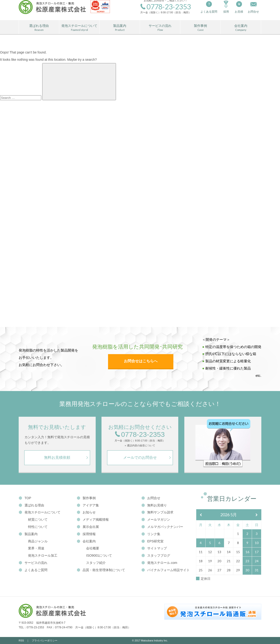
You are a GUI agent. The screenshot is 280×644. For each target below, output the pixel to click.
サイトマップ (154, 548)
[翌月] (257, 515)
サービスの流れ (160, 28)
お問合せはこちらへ (141, 361)
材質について (38, 519)
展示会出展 (88, 527)
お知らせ (86, 512)
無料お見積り (154, 505)
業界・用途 (36, 548)
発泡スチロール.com (159, 563)
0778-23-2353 (140, 435)
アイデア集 (88, 505)
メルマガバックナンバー (162, 527)
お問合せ (151, 498)
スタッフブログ (156, 555)
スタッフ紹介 (96, 563)
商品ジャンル (38, 541)
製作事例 (200, 28)
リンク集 (151, 534)
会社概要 (93, 548)
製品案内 (120, 28)
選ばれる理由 (39, 28)
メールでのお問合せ (140, 457)
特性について (38, 527)
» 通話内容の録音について (140, 446)
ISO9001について (99, 555)
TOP (25, 498)
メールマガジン (156, 519)
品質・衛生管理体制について (101, 570)
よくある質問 (209, 7)
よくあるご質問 (33, 570)
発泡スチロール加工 (43, 555)
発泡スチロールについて (79, 28)
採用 (226, 7)
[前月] (201, 515)
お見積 (239, 7)
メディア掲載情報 (93, 519)
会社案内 (241, 28)
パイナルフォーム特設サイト (166, 570)
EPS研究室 (152, 541)
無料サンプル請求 (157, 512)
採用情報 (86, 534)
